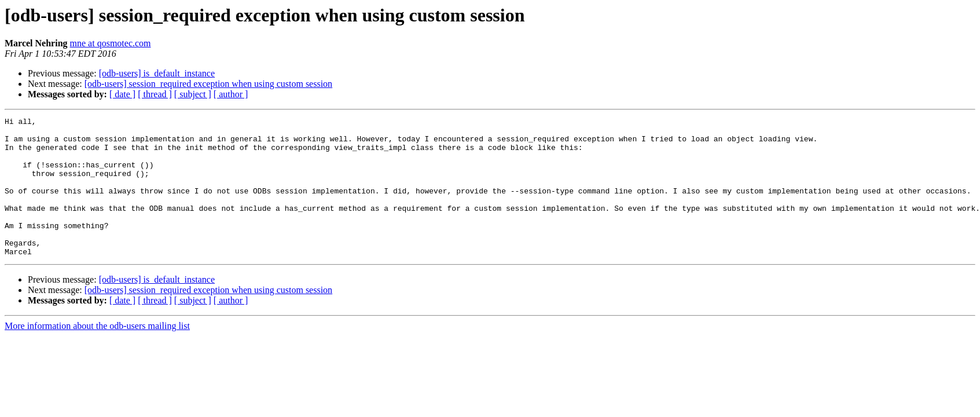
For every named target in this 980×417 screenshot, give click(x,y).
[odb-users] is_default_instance (157, 73)
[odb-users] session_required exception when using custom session (208, 84)
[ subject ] (193, 94)
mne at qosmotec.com (111, 43)
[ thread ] (155, 94)
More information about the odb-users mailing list (97, 354)
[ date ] (122, 94)
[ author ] (231, 94)
